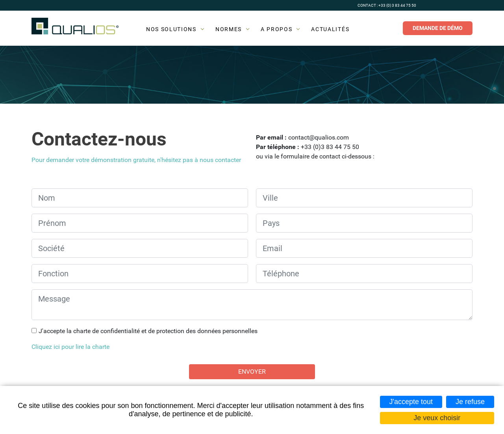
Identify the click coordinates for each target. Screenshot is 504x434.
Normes (229, 29)
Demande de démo (438, 28)
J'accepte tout (411, 402)
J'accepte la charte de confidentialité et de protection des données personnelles (148, 331)
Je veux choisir (437, 418)
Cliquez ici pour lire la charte (70, 347)
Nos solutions (171, 29)
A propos (276, 29)
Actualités (330, 29)
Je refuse (470, 402)
